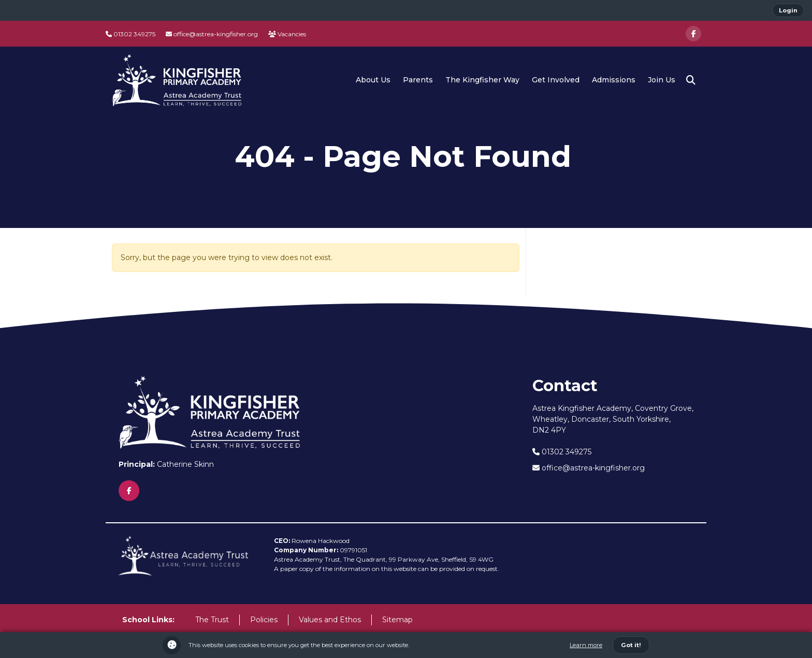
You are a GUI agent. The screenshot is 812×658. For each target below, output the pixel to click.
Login (788, 10)
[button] (691, 80)
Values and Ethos (330, 620)
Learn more (586, 645)
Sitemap (397, 620)
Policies (264, 620)
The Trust (212, 620)
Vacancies (287, 34)
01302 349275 (130, 34)
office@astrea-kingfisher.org (212, 34)
